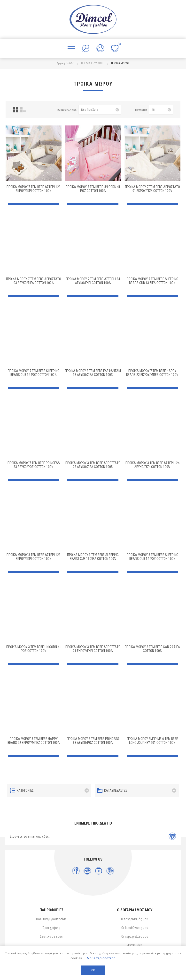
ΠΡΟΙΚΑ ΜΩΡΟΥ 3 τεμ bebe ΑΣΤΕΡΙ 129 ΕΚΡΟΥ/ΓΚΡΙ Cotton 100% (34, 557)
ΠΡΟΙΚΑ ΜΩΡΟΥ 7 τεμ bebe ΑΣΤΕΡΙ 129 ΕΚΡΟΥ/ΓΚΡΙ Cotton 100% (34, 189)
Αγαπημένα (135, 945)
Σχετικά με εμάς (51, 936)
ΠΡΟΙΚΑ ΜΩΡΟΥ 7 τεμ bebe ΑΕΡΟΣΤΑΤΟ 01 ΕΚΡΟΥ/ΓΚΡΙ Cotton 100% (152, 189)
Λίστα (23, 110)
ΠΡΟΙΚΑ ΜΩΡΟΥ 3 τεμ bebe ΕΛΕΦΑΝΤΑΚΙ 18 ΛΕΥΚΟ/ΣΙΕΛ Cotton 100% (93, 373)
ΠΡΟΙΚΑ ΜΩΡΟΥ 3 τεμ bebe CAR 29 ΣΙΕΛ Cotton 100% (152, 649)
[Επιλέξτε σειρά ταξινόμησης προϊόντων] (100, 110)
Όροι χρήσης (51, 928)
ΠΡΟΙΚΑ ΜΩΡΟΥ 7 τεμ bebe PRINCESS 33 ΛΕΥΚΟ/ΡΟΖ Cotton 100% (34, 465)
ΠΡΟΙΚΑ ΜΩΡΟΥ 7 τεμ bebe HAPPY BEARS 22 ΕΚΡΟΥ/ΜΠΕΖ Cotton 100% (152, 373)
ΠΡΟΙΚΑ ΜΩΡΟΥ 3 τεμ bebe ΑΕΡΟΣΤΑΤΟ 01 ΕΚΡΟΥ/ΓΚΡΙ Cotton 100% (93, 649)
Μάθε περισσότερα (101, 958)
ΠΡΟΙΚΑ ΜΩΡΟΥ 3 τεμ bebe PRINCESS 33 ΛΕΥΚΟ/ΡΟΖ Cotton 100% (93, 741)
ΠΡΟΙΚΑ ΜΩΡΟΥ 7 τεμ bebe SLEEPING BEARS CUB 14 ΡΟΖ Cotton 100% (34, 373)
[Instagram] (87, 871)
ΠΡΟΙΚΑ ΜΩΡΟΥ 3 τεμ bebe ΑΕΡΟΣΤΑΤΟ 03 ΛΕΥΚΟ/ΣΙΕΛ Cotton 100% (93, 465)
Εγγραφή (172, 836)
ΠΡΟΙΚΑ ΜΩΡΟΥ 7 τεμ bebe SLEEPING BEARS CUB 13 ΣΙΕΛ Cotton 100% (152, 281)
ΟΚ (93, 970)
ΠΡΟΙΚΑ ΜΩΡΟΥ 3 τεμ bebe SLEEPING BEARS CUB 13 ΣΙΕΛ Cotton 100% (93, 557)
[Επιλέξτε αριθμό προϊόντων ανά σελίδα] (161, 110)
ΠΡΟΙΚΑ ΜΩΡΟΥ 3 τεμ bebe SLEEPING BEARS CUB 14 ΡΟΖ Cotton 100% (152, 557)
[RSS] (110, 871)
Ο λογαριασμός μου (135, 919)
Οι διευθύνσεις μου (135, 928)
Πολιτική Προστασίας (51, 919)
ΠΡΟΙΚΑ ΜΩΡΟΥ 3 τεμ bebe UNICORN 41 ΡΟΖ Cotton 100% (34, 649)
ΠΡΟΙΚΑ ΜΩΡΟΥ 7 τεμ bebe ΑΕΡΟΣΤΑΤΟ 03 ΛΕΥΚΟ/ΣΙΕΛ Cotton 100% (34, 281)
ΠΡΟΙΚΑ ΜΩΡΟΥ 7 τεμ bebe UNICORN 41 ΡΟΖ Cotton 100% (93, 189)
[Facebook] (76, 871)
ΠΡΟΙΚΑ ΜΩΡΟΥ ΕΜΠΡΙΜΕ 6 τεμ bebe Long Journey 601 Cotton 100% (152, 741)
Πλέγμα (15, 110)
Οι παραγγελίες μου (135, 936)
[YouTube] (99, 871)
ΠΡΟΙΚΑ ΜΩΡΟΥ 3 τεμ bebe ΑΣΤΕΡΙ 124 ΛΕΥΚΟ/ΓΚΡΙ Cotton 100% (152, 465)
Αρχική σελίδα (66, 63)
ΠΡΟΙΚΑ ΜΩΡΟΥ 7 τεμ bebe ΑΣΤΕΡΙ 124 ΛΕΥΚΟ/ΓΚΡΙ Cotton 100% (93, 281)
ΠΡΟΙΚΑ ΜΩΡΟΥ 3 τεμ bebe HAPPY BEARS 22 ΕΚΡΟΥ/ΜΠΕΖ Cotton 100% (34, 741)
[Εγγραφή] (85, 836)
